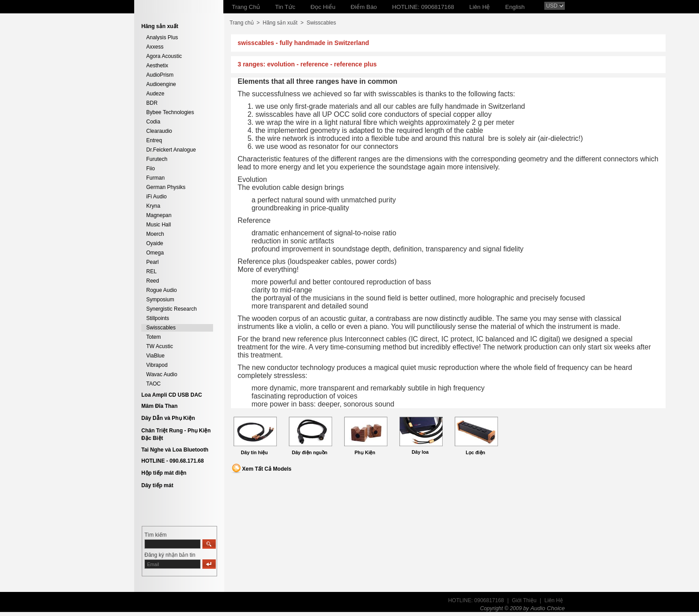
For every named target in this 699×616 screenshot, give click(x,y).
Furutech (157, 159)
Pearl (152, 262)
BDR (152, 103)
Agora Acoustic (164, 56)
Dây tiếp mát (157, 485)
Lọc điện (475, 452)
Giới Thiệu (524, 600)
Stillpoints (158, 318)
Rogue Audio (162, 290)
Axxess (155, 47)
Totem (154, 337)
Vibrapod (157, 365)
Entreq (154, 140)
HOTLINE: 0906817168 (476, 600)
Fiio (150, 168)
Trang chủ (242, 23)
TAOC (153, 384)
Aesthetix (157, 66)
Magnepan (159, 215)
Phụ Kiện (365, 452)
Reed (153, 281)
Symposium (160, 300)
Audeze (155, 94)
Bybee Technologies (170, 112)
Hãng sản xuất (280, 23)
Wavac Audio (162, 374)
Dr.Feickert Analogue (171, 150)
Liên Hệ (554, 600)
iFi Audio (156, 197)
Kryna (153, 206)
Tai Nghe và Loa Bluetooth (175, 450)
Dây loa (420, 452)
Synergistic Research (171, 309)
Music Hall (158, 225)
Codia (153, 122)
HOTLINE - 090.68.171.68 (173, 461)
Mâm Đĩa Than (159, 406)
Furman (155, 178)
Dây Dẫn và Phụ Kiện (168, 418)
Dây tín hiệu (254, 452)
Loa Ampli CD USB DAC (172, 395)
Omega (155, 253)
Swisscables (161, 328)
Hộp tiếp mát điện (164, 473)
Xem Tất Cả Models (267, 469)
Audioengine (161, 84)
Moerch (155, 234)
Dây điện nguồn (310, 452)
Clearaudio (159, 131)
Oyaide (155, 243)
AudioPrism (160, 75)
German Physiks (166, 187)
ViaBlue (155, 356)
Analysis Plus (162, 37)
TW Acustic (160, 346)
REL (151, 271)
